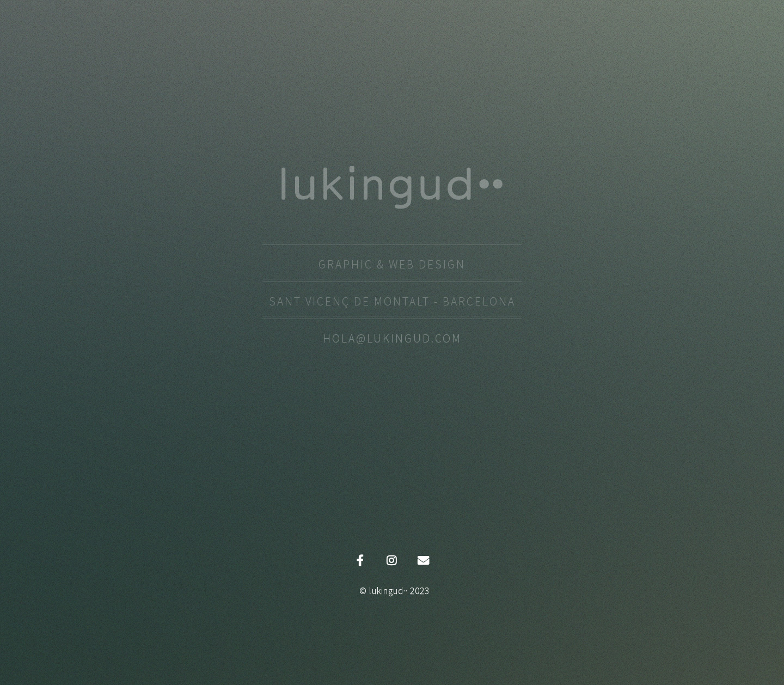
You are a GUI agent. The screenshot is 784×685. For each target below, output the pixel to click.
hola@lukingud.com (392, 338)
